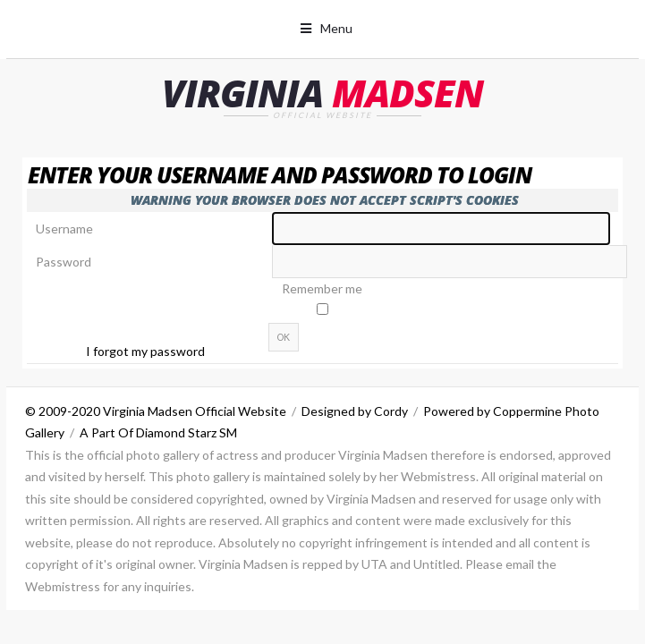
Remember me (322, 288)
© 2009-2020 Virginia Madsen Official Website (156, 411)
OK (284, 337)
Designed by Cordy (355, 411)
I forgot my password (145, 351)
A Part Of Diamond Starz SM (158, 432)
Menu (336, 28)
